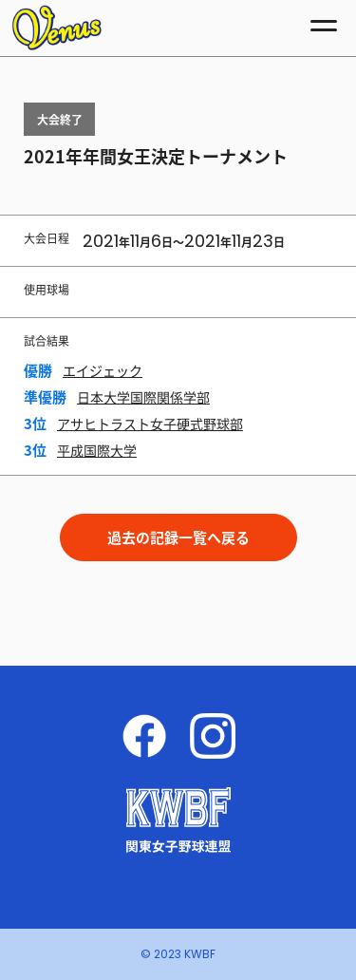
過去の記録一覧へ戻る (178, 537)
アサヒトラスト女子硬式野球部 (150, 424)
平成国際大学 (97, 450)
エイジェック (103, 370)
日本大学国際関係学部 (143, 397)
